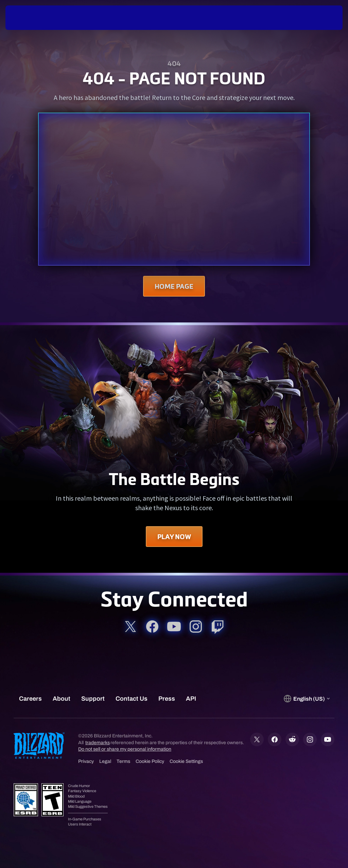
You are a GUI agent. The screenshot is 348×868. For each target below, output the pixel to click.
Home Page (174, 286)
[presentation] (26, 18)
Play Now (174, 537)
